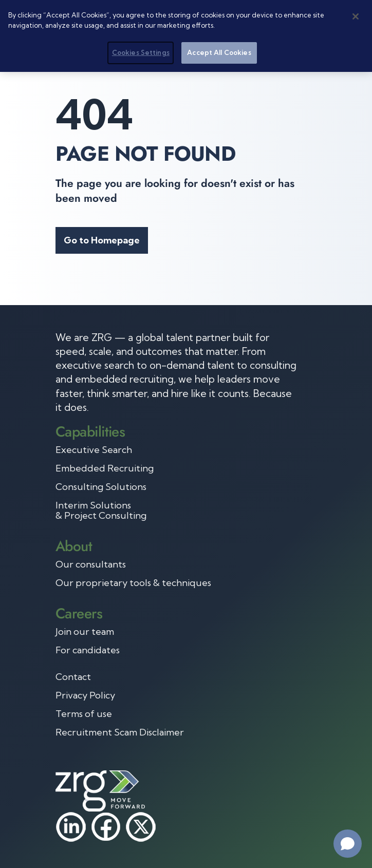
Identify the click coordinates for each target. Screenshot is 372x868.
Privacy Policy (85, 695)
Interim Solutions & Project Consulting (101, 511)
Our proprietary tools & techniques (133, 583)
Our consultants (91, 564)
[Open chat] (348, 844)
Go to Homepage (102, 240)
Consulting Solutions (101, 487)
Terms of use (84, 714)
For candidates (88, 650)
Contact (73, 677)
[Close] (356, 16)
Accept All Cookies (219, 52)
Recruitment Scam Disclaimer (120, 732)
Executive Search (94, 450)
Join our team (85, 632)
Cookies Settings (141, 52)
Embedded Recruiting (105, 468)
